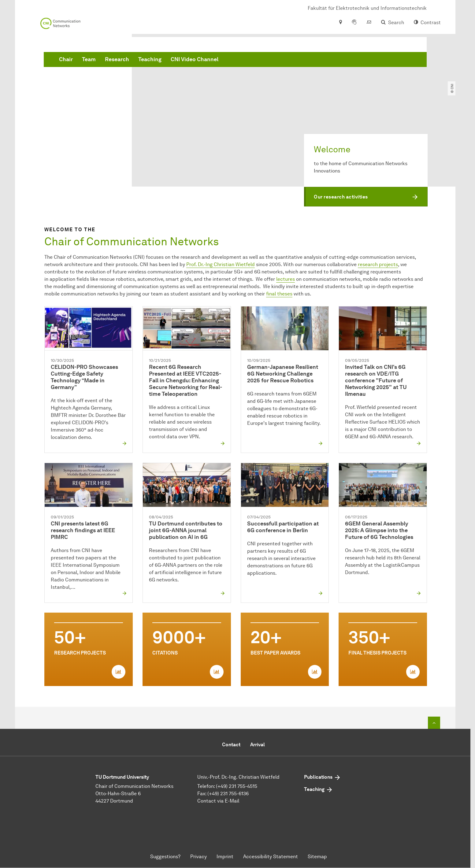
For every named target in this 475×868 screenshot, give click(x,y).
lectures (286, 279)
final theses (279, 294)
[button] (366, 197)
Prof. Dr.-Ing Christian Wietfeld (221, 264)
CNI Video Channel (288, 61)
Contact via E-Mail (218, 801)
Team (182, 61)
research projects (378, 264)
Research (210, 61)
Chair (159, 61)
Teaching (243, 61)
